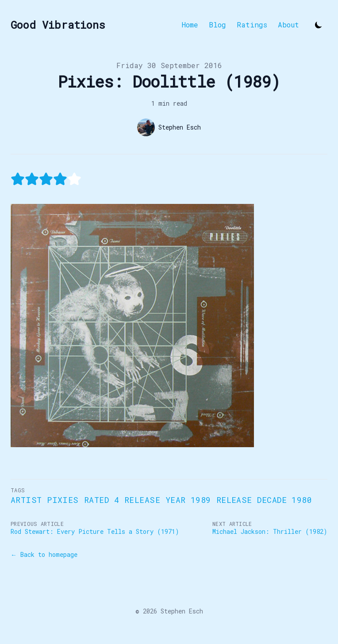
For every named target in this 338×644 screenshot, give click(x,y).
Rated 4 (102, 500)
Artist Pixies (45, 500)
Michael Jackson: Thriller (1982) (270, 531)
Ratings (252, 25)
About (288, 25)
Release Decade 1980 (264, 500)
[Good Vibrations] (58, 25)
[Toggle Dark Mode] (319, 25)
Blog (217, 25)
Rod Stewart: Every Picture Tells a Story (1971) (95, 531)
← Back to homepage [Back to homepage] (44, 554)
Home (190, 25)
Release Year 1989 (168, 500)
